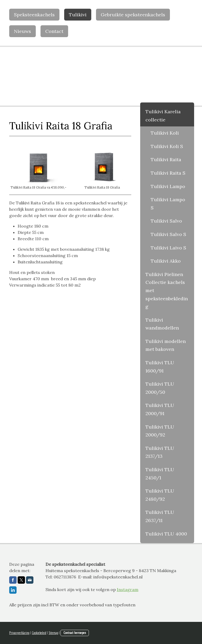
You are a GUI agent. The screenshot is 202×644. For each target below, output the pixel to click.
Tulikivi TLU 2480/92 (160, 495)
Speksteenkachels (34, 15)
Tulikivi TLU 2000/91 (160, 409)
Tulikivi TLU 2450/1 (160, 474)
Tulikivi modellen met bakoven (166, 345)
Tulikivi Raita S (168, 173)
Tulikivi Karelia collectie (163, 116)
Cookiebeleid (39, 633)
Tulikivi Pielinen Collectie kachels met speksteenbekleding (167, 290)
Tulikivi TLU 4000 (166, 534)
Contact (54, 31)
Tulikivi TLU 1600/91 (160, 367)
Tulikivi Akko (166, 261)
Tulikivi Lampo (168, 186)
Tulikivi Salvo (166, 221)
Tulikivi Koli (165, 133)
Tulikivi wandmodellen (162, 324)
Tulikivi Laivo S (168, 248)
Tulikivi (78, 15)
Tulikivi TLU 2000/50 (160, 388)
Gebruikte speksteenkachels (133, 15)
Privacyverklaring (19, 633)
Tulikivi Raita (166, 159)
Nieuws (22, 31)
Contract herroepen (75, 633)
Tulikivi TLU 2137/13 (160, 452)
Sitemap (53, 633)
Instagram (128, 589)
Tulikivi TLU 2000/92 (160, 431)
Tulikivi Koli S (167, 146)
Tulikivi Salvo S (168, 234)
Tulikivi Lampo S (168, 204)
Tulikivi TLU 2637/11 (160, 516)
